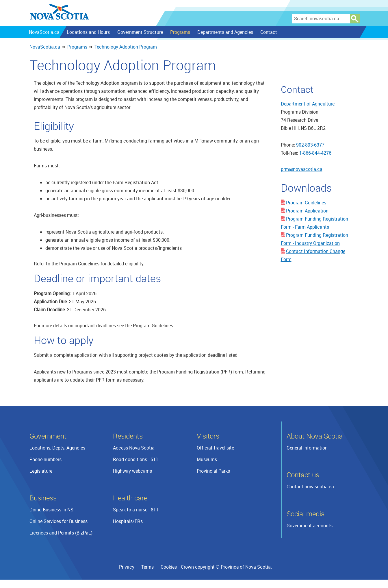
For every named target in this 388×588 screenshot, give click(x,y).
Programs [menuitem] (180, 32)
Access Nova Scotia (134, 448)
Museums (207, 459)
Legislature (41, 471)
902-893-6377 (310, 145)
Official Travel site (215, 448)
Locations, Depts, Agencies (57, 448)
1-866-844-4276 (315, 153)
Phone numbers (46, 459)
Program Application (307, 211)
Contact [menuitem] (268, 32)
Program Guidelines (306, 203)
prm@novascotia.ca (302, 169)
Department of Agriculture (308, 104)
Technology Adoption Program (126, 47)
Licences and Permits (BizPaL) (61, 533)
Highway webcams (132, 471)
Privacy (127, 567)
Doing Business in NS (51, 510)
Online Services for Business (59, 521)
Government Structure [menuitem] (140, 32)
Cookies (169, 567)
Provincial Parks (213, 471)
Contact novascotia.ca (310, 487)
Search (355, 19)
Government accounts (310, 526)
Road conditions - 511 (136, 459)
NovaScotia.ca (45, 47)
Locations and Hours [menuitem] (88, 32)
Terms (147, 567)
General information (307, 448)
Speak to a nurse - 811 (136, 510)
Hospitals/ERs (128, 521)
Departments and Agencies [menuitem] (225, 32)
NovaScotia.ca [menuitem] (44, 32)
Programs (77, 47)
